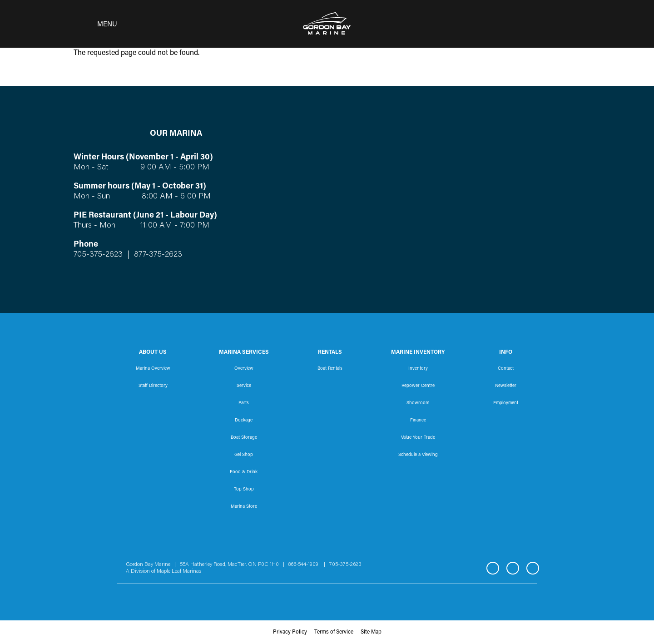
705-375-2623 (98, 255)
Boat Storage (244, 438)
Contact (506, 369)
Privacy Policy (290, 632)
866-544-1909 (305, 565)
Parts (244, 403)
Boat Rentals (330, 369)
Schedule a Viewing (418, 455)
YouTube (533, 568)
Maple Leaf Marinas (179, 571)
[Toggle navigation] (93, 24)
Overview (244, 369)
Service (244, 386)
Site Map (371, 632)
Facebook (493, 568)
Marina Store (244, 507)
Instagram (513, 568)
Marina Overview (153, 369)
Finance (418, 421)
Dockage (244, 421)
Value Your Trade (418, 438)
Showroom (418, 403)
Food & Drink (244, 472)
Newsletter (506, 386)
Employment (506, 403)
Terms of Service (334, 632)
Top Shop (244, 490)
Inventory (418, 369)
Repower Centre (418, 386)
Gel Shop (244, 455)
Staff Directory (153, 386)
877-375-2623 (157, 255)
